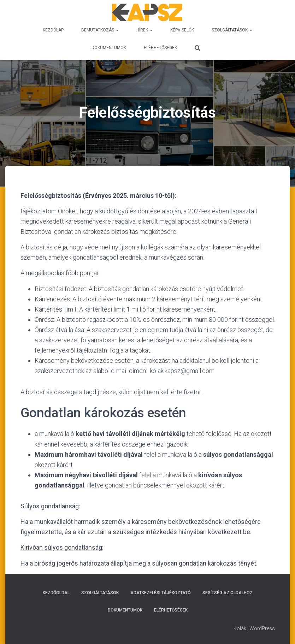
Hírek (144, 30)
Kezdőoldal (56, 593)
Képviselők (182, 30)
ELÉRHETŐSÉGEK (160, 48)
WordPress (262, 628)
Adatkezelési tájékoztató (161, 593)
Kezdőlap (53, 30)
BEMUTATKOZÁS (100, 30)
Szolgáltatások (232, 30)
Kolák (240, 628)
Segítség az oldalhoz (228, 593)
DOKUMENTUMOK (109, 48)
